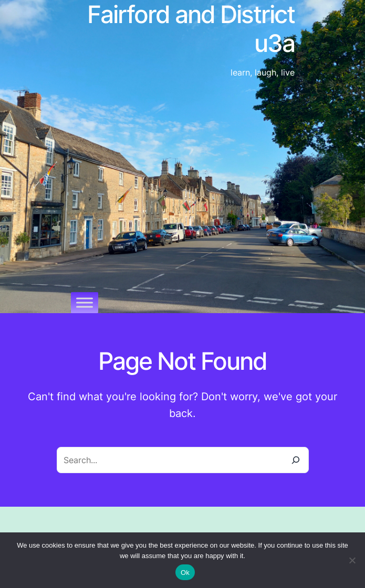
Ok (185, 573)
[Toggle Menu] (85, 302)
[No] (352, 560)
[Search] (296, 460)
